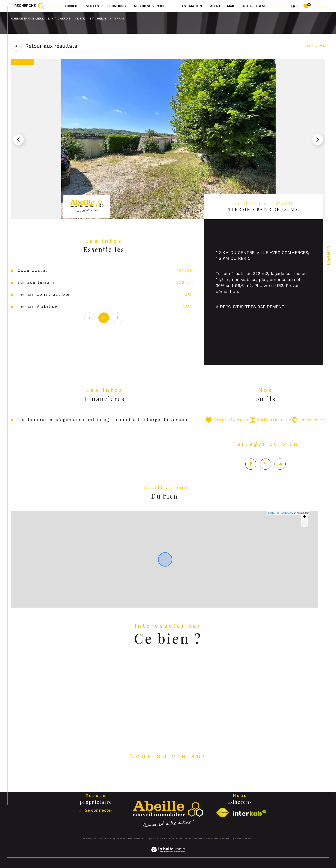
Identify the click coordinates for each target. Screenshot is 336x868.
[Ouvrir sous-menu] (102, 6)
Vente (80, 18)
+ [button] (305, 524)
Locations (117, 6)
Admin (209, 838)
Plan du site (176, 838)
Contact (329, 256)
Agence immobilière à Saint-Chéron (40, 18)
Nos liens (219, 838)
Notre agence (256, 6)
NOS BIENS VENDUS (150, 6)
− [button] (305, 530)
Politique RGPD (234, 838)
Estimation (192, 6)
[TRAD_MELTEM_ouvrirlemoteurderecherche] (30, 6)
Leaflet (272, 520)
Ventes (93, 6)
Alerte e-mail (223, 6)
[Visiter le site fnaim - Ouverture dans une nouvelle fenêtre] (222, 813)
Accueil (71, 6)
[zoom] (168, 218)
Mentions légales (194, 838)
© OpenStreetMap (287, 520)
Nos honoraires (159, 838)
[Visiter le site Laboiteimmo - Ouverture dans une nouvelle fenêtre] (168, 855)
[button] (318, 140)
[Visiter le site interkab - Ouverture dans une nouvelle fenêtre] (249, 813)
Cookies (248, 838)
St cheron (98, 18)
